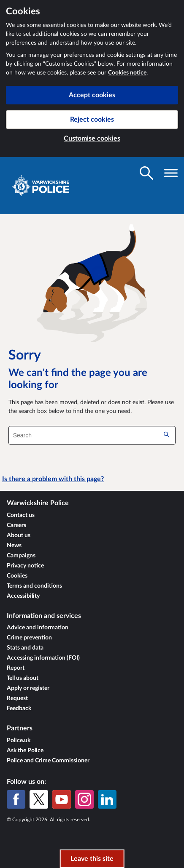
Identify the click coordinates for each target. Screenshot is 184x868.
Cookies (17, 576)
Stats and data (25, 648)
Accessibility (23, 596)
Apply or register (28, 688)
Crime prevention (29, 638)
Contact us (21, 515)
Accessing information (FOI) (43, 658)
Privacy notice (25, 566)
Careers (16, 525)
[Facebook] (16, 799)
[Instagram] (84, 799)
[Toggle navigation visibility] (171, 173)
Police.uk (19, 740)
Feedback (19, 708)
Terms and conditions (34, 586)
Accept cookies (92, 95)
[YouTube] (62, 799)
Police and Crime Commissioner (48, 761)
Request (17, 698)
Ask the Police (25, 751)
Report (16, 668)
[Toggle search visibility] (146, 173)
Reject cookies (92, 120)
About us (19, 535)
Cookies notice (127, 73)
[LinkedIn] (107, 799)
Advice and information (38, 628)
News (14, 546)
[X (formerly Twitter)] (39, 799)
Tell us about (23, 678)
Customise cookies (92, 138)
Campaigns (21, 556)
